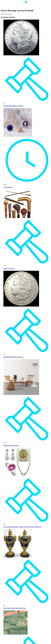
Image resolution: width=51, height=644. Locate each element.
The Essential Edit (8, 187)
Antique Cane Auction (9, 269)
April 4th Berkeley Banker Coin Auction (13, 357)
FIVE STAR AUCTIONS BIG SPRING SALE (15, 608)
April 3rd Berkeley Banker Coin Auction (13, 106)
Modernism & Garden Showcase (11, 446)
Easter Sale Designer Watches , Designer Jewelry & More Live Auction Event (22, 527)
